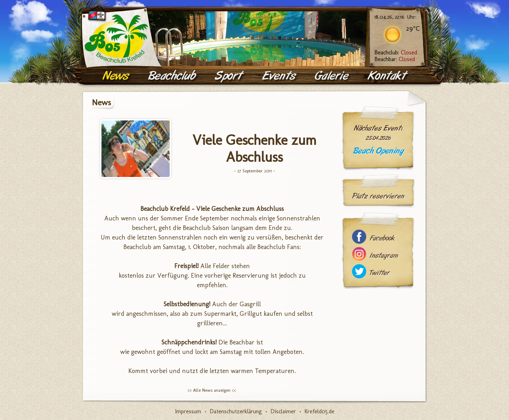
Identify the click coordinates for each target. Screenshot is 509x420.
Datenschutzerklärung (236, 411)
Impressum (188, 411)
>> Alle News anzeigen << (212, 390)
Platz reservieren (378, 196)
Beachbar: (395, 59)
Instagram (384, 256)
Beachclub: (396, 52)
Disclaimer (283, 411)
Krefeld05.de (319, 411)
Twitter (380, 273)
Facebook (382, 238)
